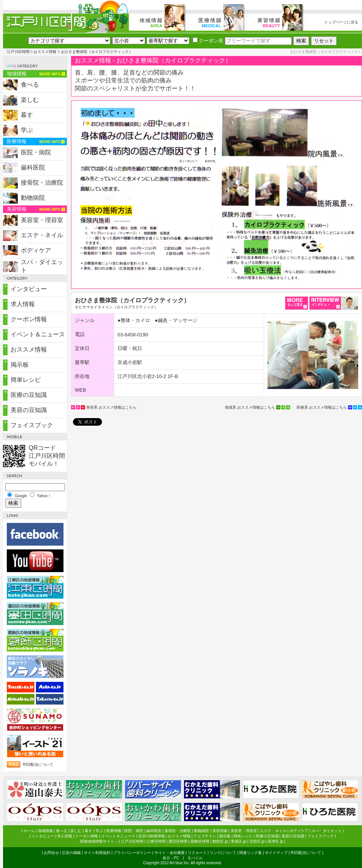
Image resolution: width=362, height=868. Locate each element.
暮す (27, 115)
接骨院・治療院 (42, 183)
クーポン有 (208, 41)
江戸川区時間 (18, 52)
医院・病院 (36, 152)
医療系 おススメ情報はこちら (322, 407)
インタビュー (29, 289)
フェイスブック (32, 425)
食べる (30, 85)
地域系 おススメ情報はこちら (250, 407)
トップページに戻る (341, 22)
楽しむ (30, 100)
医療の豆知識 (29, 395)
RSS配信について (38, 765)
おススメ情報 (45, 52)
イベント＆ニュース (38, 334)
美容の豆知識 (29, 410)
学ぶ (27, 130)
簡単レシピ (26, 380)
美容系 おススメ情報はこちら (111, 407)
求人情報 (23, 304)
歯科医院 (33, 167)
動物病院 (33, 198)
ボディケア (36, 250)
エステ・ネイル (42, 235)
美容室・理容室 (42, 220)
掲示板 (20, 365)
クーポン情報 (29, 319)
